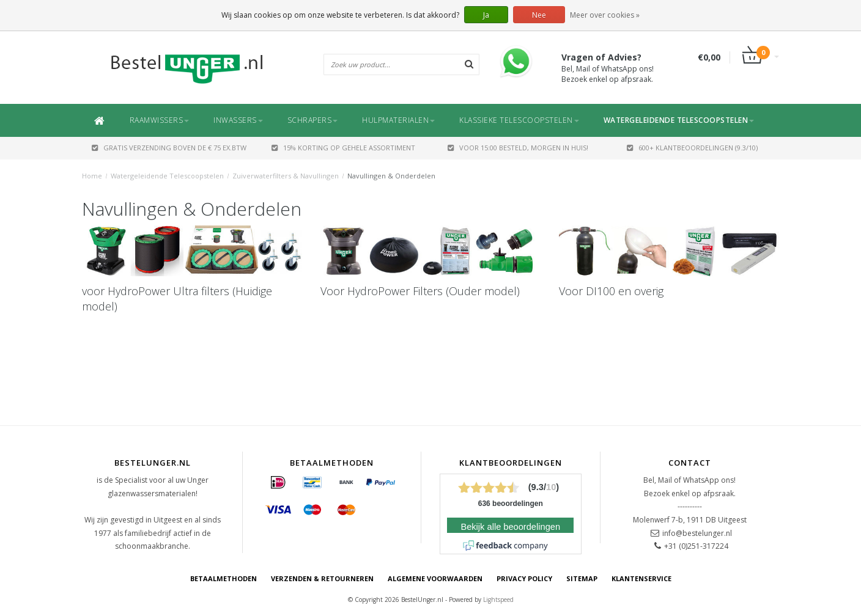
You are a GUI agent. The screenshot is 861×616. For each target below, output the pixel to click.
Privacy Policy (524, 578)
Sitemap (582, 578)
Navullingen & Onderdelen (391, 176)
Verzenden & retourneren (322, 578)
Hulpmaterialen (398, 120)
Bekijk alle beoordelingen (510, 527)
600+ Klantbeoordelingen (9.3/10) (692, 148)
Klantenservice (641, 578)
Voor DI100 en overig (611, 291)
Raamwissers (160, 120)
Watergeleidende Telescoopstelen (679, 120)
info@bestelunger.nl (697, 533)
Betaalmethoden (224, 578)
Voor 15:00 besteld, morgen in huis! (518, 148)
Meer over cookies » (605, 15)
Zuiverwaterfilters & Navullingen (286, 176)
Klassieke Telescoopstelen (519, 120)
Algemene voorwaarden (435, 578)
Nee (539, 15)
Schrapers (313, 120)
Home (92, 176)
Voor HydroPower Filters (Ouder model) (420, 291)
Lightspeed (498, 599)
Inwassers (238, 120)
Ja (486, 15)
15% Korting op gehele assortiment (343, 148)
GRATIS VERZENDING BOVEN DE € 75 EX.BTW (169, 148)
